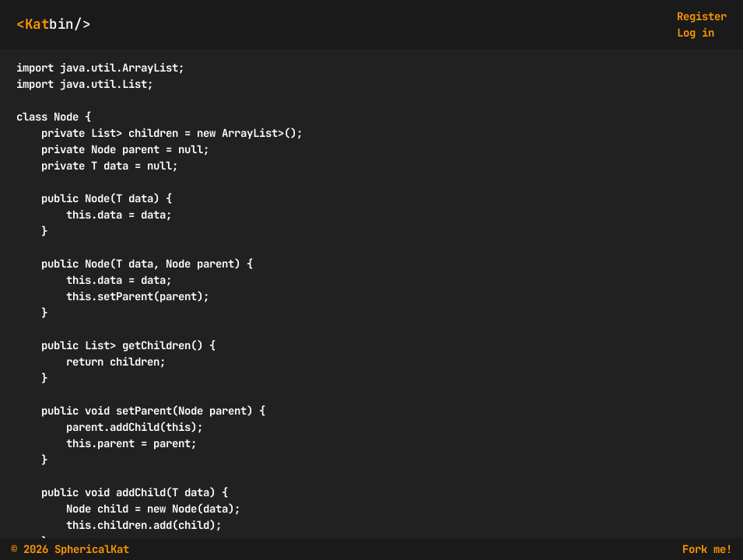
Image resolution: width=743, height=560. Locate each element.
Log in (696, 33)
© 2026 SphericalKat (70, 549)
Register (702, 16)
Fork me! (707, 549)
